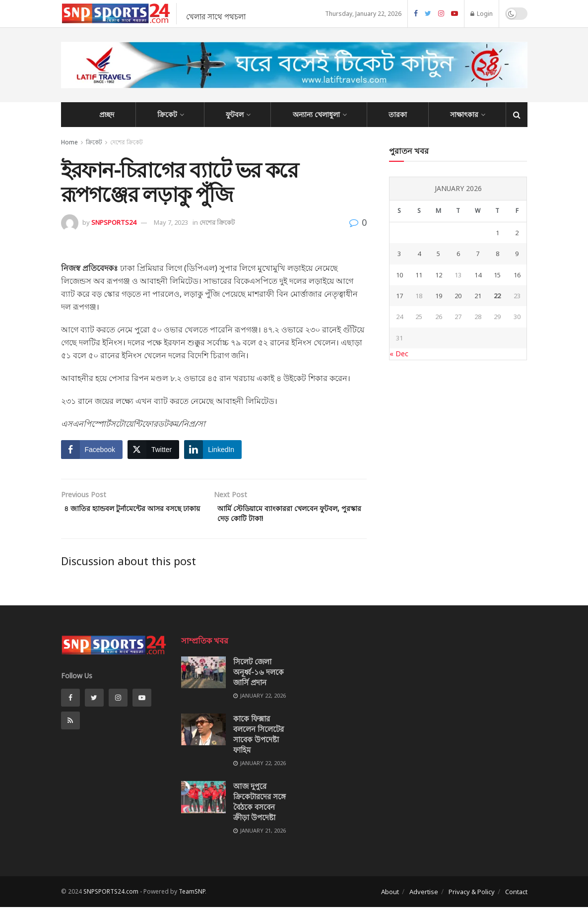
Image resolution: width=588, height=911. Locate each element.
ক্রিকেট (167, 114)
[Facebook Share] (92, 450)
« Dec (399, 354)
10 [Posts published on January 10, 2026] (399, 275)
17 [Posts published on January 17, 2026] (399, 296)
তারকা (398, 114)
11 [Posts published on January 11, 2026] (419, 275)
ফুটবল (235, 114)
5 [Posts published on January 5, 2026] (438, 254)
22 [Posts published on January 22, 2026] (497, 296)
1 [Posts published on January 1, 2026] (497, 233)
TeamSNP (192, 895)
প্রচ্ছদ (107, 114)
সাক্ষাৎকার (464, 114)
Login (482, 14)
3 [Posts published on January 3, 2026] (399, 254)
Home (69, 142)
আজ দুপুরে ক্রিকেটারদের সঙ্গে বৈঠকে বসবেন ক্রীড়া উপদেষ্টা (260, 806)
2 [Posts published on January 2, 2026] (517, 233)
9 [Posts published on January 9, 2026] (517, 254)
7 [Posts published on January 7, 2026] (478, 254)
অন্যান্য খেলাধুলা (316, 114)
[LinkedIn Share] (213, 450)
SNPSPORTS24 (114, 222)
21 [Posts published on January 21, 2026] (478, 296)
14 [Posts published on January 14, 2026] (478, 275)
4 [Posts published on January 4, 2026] (419, 254)
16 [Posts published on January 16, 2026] (517, 275)
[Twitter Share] (153, 450)
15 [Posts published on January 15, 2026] (497, 275)
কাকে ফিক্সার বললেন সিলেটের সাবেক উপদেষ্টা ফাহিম (259, 738)
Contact (516, 895)
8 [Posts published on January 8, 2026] (497, 254)
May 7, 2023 (171, 222)
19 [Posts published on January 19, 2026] (439, 296)
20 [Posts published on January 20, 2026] (458, 296)
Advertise (424, 895)
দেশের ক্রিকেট (127, 142)
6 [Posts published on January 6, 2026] (458, 254)
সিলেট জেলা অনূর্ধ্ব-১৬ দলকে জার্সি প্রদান (259, 675)
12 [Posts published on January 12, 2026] (439, 275)
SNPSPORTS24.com (111, 895)
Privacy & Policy (472, 895)
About (390, 895)
